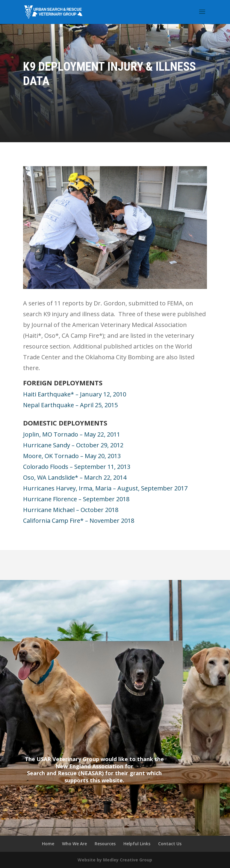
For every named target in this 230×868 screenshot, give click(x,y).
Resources (105, 844)
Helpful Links (137, 844)
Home (48, 844)
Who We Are (74, 844)
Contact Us (170, 844)
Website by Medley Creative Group (115, 860)
